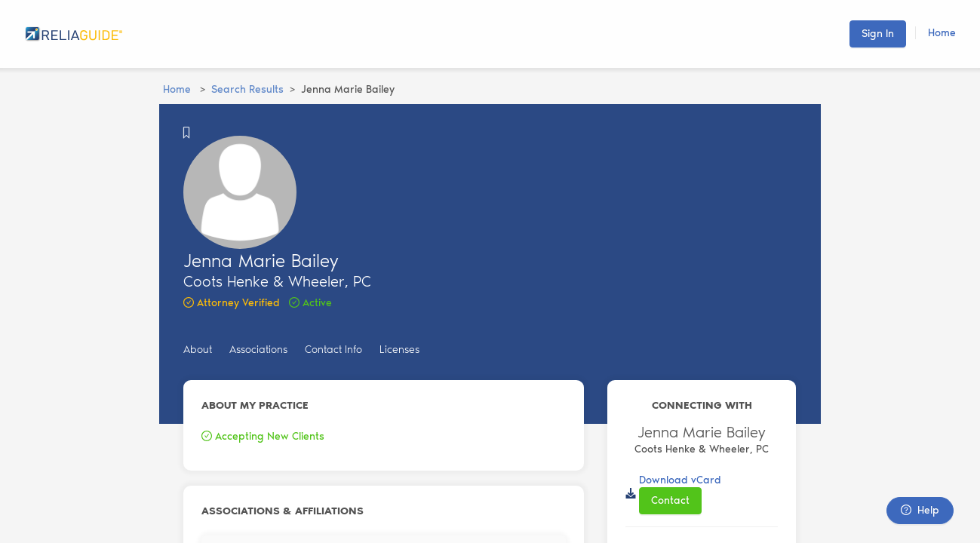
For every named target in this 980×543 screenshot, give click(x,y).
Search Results (247, 89)
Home (942, 33)
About (198, 350)
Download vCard (680, 480)
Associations (258, 350)
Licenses (399, 350)
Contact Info (333, 350)
